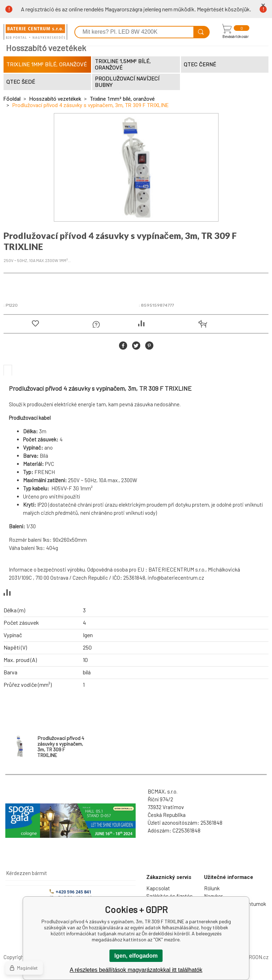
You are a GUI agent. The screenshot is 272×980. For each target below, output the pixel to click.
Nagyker (213, 896)
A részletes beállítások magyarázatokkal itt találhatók (136, 970)
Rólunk (212, 888)
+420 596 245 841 (70, 892)
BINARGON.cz (253, 957)
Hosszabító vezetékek (55, 99)
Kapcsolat (158, 888)
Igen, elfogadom (136, 956)
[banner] (35, 32)
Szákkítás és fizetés (169, 896)
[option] (136, 167)
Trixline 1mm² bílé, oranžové (122, 99)
